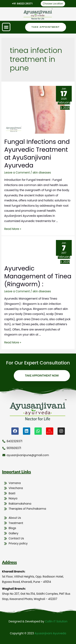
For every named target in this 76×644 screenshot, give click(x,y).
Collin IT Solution (56, 621)
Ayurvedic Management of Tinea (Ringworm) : (38, 276)
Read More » (13, 229)
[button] (6, 27)
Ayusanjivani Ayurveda (50, 633)
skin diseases (42, 173)
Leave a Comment (17, 173)
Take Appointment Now (42, 376)
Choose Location (53, 4)
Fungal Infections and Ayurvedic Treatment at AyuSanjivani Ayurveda (37, 154)
